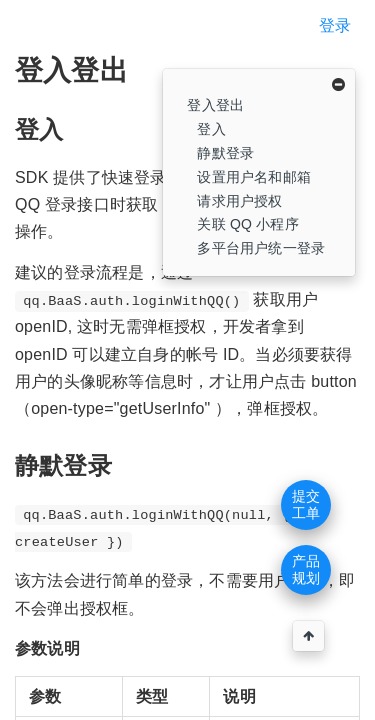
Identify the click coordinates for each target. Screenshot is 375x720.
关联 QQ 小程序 (247, 224)
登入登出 (215, 105)
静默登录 (225, 153)
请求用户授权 (239, 201)
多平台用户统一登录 (261, 248)
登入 (211, 129)
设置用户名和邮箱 (254, 177)
